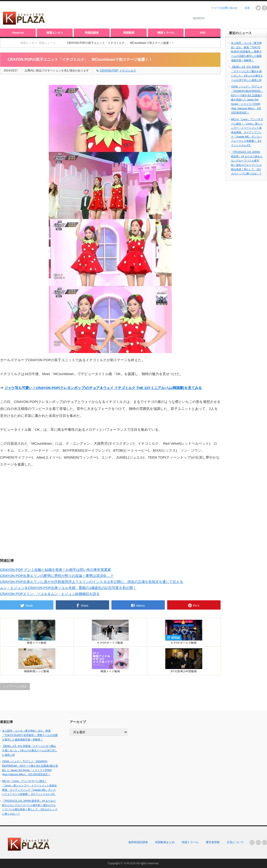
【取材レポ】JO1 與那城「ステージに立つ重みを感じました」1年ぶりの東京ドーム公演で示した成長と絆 (30, 750)
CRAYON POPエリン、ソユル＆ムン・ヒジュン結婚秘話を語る (50, 594)
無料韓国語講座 (138, 842)
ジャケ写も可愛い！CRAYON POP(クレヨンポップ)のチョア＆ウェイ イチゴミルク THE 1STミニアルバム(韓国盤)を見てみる (103, 388)
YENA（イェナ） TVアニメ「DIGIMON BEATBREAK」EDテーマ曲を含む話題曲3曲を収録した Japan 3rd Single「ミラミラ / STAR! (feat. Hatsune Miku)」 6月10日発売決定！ (247, 100)
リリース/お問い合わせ (224, 8)
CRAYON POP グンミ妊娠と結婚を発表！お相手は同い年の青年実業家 (55, 570)
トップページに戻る (15, 686)
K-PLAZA (130, 863)
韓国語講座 (92, 33)
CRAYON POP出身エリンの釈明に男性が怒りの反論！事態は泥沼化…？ (57, 576)
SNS (203, 33)
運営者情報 (213, 842)
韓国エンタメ (55, 33)
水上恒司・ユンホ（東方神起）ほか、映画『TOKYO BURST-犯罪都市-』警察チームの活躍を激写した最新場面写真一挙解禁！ (246, 52)
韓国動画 (129, 33)
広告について (235, 842)
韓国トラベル (166, 33)
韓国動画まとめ (165, 842)
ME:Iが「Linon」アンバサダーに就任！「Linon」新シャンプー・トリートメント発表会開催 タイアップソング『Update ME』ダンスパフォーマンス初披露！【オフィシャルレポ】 (247, 132)
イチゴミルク (128, 71)
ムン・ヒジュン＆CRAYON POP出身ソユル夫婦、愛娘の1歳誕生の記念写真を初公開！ (68, 588)
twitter (258, 8)
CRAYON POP (109, 71)
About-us (18, 33)
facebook (264, 8)
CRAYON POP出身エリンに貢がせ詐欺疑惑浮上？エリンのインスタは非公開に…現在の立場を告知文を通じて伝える (92, 582)
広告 (247, 8)
